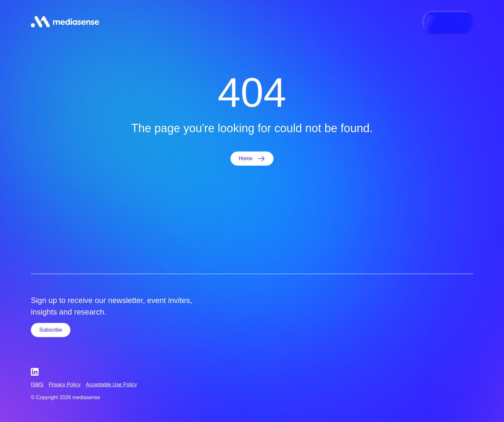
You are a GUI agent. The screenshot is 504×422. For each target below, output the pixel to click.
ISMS (37, 385)
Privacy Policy (65, 385)
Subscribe (51, 330)
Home (246, 158)
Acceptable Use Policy (111, 385)
